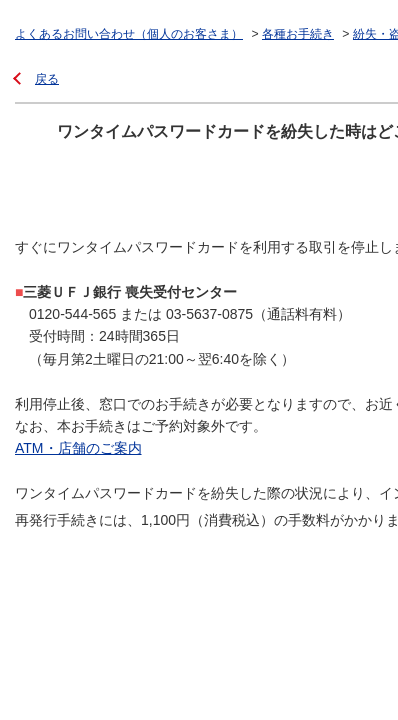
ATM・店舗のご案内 (78, 448)
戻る (47, 79)
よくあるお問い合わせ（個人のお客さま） (129, 34)
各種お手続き (298, 34)
